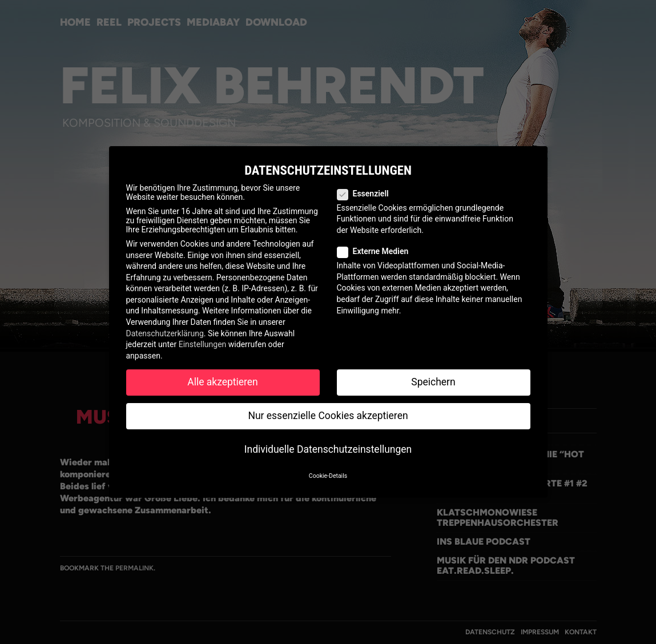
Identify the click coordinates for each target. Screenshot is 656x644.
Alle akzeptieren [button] (223, 382)
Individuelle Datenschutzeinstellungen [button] (328, 449)
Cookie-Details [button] (328, 476)
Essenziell (368, 194)
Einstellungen (203, 344)
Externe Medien (378, 251)
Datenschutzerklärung (165, 333)
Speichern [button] (433, 382)
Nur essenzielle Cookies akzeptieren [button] (328, 416)
